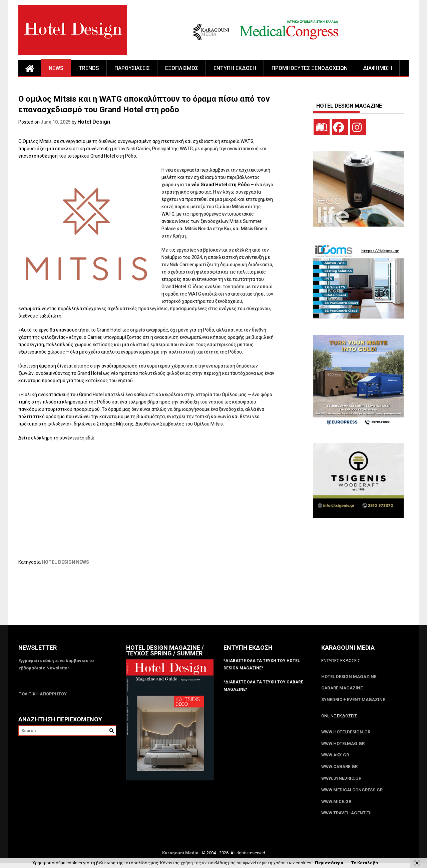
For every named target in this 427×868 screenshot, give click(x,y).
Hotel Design (94, 122)
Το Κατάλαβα (365, 863)
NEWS (56, 68)
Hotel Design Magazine (349, 677)
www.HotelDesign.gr (346, 734)
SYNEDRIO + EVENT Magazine (353, 701)
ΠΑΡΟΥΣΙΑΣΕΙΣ (132, 68)
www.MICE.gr (336, 806)
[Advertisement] (140, 599)
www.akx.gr (335, 758)
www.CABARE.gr (339, 770)
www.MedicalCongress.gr (352, 794)
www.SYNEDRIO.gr (341, 782)
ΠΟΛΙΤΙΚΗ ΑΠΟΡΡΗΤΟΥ (43, 694)
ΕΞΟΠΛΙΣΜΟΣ (182, 68)
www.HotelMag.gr (343, 746)
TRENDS (89, 68)
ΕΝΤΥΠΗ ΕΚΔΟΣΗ (235, 68)
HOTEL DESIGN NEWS (65, 562)
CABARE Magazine (342, 689)
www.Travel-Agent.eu (346, 818)
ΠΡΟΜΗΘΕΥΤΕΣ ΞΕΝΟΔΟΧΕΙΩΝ (310, 68)
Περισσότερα (329, 863)
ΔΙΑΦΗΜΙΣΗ (377, 68)
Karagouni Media (181, 858)
